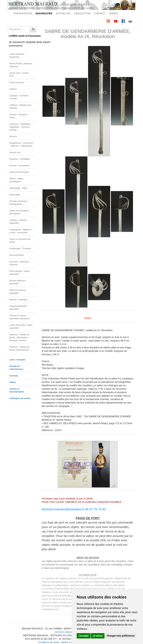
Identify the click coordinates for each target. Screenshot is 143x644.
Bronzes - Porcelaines (19, 166)
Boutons (13, 136)
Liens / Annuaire (17, 360)
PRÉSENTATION (23, 13)
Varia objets (15, 195)
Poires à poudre (17, 83)
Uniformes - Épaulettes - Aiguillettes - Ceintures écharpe (20, 127)
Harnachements (17, 255)
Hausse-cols (15, 152)
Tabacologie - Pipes (18, 188)
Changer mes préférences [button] (121, 636)
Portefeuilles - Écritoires (20, 249)
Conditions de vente (49, 642)
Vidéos (13, 382)
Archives (14, 376)
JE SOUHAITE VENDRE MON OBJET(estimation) (23, 44)
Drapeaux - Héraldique (20, 159)
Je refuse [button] (98, 636)
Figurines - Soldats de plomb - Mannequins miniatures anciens (19, 338)
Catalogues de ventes (20, 398)
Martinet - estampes (18, 300)
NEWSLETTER (82, 13)
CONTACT (100, 13)
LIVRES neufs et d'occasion (23, 36)
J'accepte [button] (84, 636)
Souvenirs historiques (19, 172)
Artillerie (13, 89)
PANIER (114, 13)
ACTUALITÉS (63, 13)
